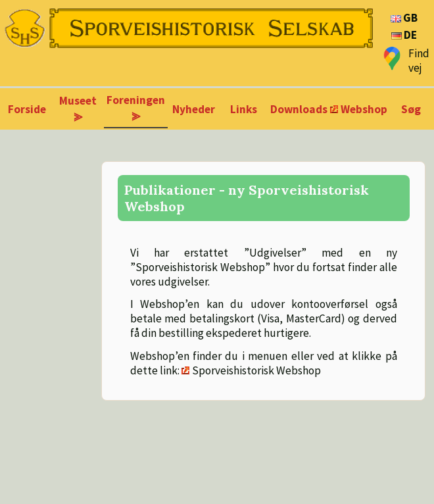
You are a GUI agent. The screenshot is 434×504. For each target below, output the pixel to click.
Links (244, 109)
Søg (411, 109)
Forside (27, 109)
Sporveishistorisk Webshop (256, 370)
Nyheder (194, 109)
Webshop (364, 109)
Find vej (419, 61)
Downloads (299, 109)
